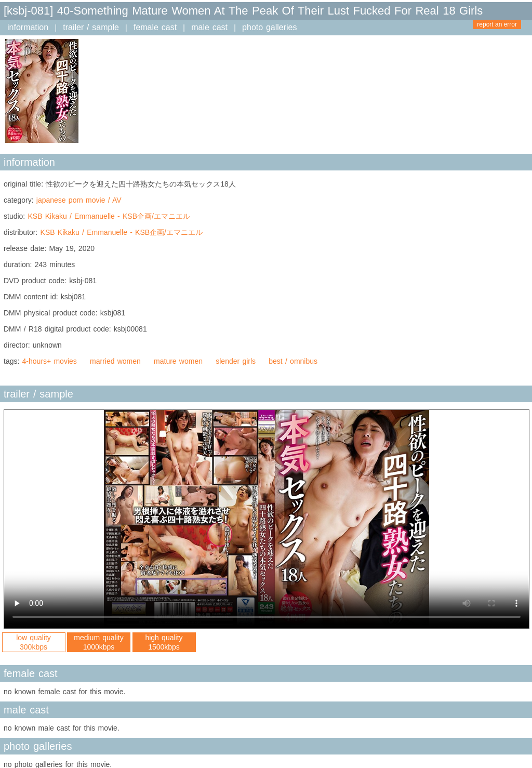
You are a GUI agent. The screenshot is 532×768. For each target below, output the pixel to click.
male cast (209, 27)
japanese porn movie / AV (79, 200)
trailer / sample (91, 27)
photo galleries (269, 27)
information (28, 27)
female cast (155, 27)
